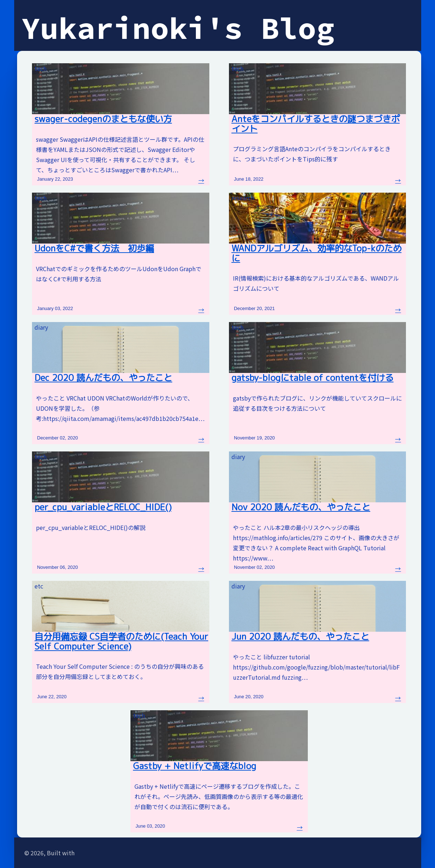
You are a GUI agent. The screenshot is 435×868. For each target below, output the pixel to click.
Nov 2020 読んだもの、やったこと (301, 507)
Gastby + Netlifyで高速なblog (195, 766)
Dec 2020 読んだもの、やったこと (103, 378)
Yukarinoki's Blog (178, 28)
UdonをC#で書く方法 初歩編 (94, 248)
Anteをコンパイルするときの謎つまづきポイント (316, 124)
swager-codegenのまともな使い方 (103, 119)
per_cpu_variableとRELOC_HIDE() (103, 507)
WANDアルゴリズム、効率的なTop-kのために (317, 253)
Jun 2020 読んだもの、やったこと (300, 636)
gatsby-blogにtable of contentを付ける (313, 378)
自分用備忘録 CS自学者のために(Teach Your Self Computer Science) (121, 641)
